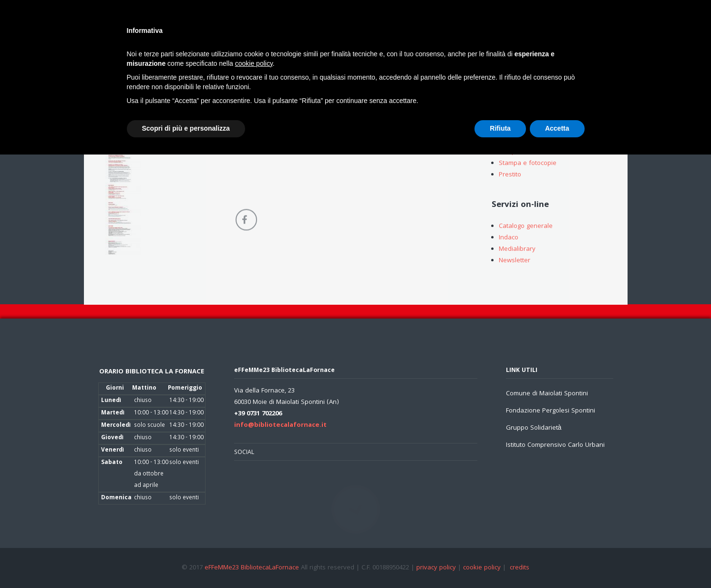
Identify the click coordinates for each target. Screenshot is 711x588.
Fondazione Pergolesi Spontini (551, 411)
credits (520, 568)
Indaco (509, 239)
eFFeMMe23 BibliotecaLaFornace (253, 568)
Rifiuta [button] (500, 128)
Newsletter (515, 262)
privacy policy (436, 568)
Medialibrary (517, 250)
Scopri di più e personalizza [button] (186, 128)
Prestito (510, 176)
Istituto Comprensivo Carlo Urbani (555, 445)
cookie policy (482, 568)
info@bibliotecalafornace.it (280, 425)
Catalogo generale (526, 227)
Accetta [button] (557, 128)
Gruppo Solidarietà (534, 428)
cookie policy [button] (254, 63)
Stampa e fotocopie (528, 165)
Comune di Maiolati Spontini (547, 394)
